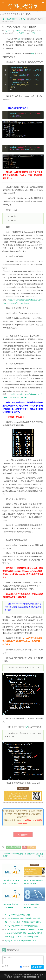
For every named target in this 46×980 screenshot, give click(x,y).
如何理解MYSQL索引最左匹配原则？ (20, 27)
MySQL (22, 19)
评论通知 (25, 967)
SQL (20, 39)
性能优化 (32, 847)
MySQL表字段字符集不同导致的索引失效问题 (23, 918)
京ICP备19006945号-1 (30, 977)
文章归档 (17, 977)
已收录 (21, 33)
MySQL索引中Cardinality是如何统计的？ (21, 941)
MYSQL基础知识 (14, 847)
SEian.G (18, 31)
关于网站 (36, 975)
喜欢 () (23, 835)
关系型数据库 (12, 19)
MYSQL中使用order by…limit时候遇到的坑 (21, 926)
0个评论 (32, 33)
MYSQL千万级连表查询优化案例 (17, 915)
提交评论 (37, 967)
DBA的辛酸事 (26, 975)
